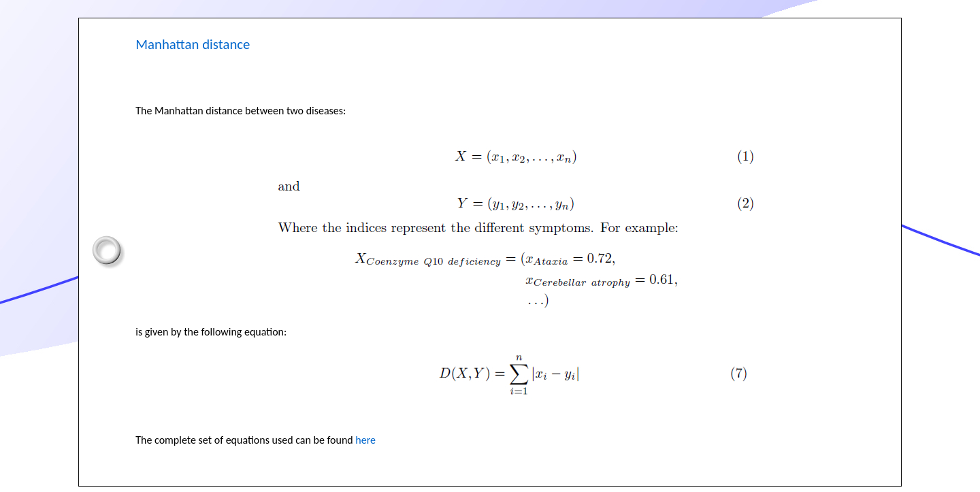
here (365, 440)
